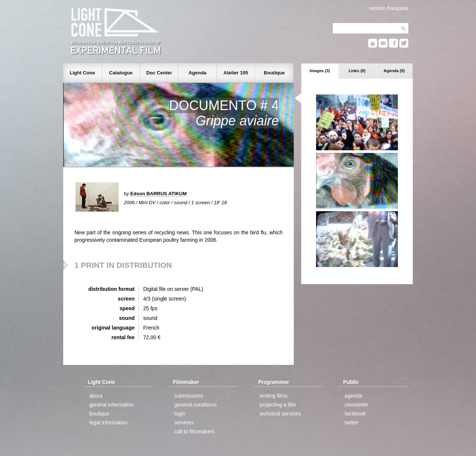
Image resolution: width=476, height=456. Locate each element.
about (96, 396)
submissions (189, 396)
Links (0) (357, 71)
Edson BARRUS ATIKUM (158, 194)
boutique (99, 414)
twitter (352, 423)
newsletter (357, 405)
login (180, 414)
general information (112, 405)
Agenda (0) (394, 71)
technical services (280, 414)
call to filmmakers (194, 431)
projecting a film (278, 405)
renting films (274, 396)
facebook (355, 414)
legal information (108, 423)
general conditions (196, 405)
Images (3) (320, 71)
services (184, 423)
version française (389, 8)
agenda (353, 396)
